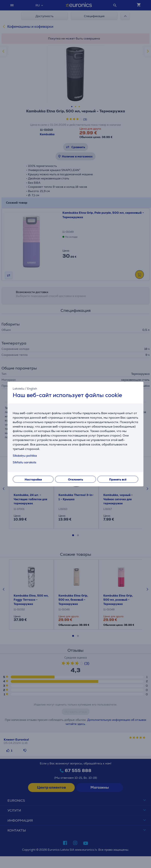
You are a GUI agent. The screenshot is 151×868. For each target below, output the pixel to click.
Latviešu (19, 388)
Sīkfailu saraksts (24, 462)
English (32, 388)
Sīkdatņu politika (25, 456)
